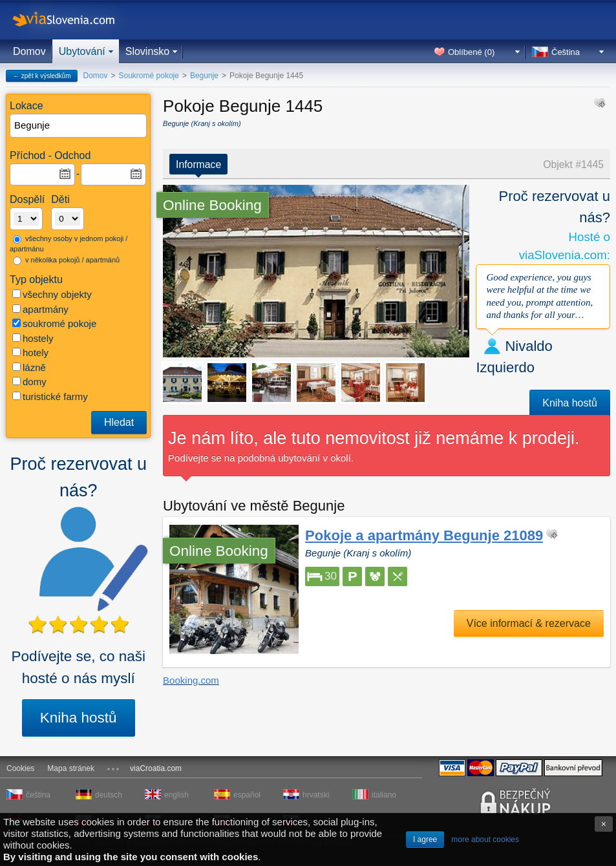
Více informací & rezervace (529, 623)
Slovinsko (147, 51)
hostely (33, 338)
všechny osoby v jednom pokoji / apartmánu (69, 244)
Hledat (119, 422)
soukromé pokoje (54, 323)
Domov (29, 51)
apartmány (40, 309)
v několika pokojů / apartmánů (66, 260)
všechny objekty (52, 294)
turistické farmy (50, 396)
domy (29, 382)
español (247, 795)
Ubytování (82, 51)
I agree (425, 840)
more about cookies (485, 840)
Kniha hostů (79, 718)
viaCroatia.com (156, 768)
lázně (29, 367)
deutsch (109, 795)
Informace (198, 164)
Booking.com (191, 680)
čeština (38, 795)
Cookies (20, 768)
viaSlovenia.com (74, 20)
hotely (30, 353)
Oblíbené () (471, 52)
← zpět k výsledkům (42, 76)
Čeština (566, 52)
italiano (384, 795)
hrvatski (316, 795)
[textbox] (79, 126)
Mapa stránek (71, 768)
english (176, 795)
